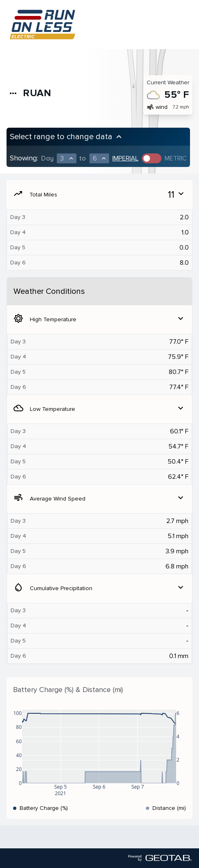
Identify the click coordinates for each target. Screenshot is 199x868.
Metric (176, 158)
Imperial (125, 158)
